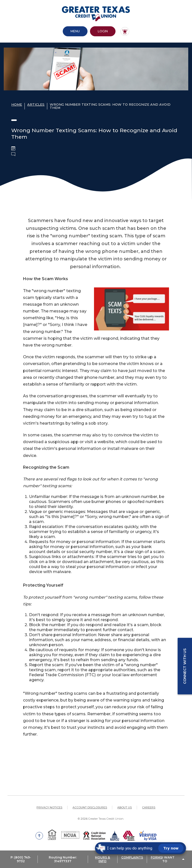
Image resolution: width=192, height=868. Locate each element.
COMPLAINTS (132, 857)
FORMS (156, 857)
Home (17, 104)
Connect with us (185, 666)
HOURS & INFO (102, 859)
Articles (36, 104)
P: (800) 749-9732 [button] (21, 859)
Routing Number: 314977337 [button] (63, 859)
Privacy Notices (49, 807)
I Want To (168, 859)
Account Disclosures (90, 807)
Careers (149, 807)
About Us (124, 807)
